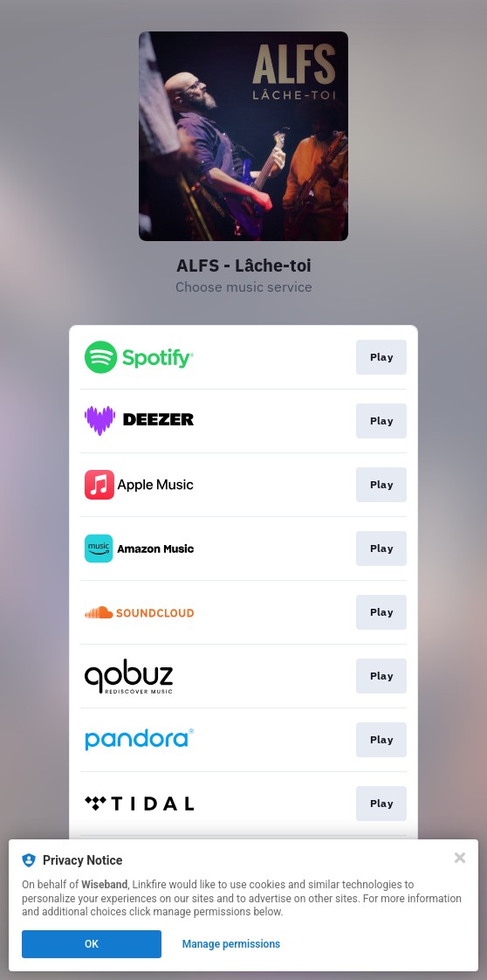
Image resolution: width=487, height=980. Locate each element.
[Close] (460, 858)
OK (92, 944)
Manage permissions (232, 944)
